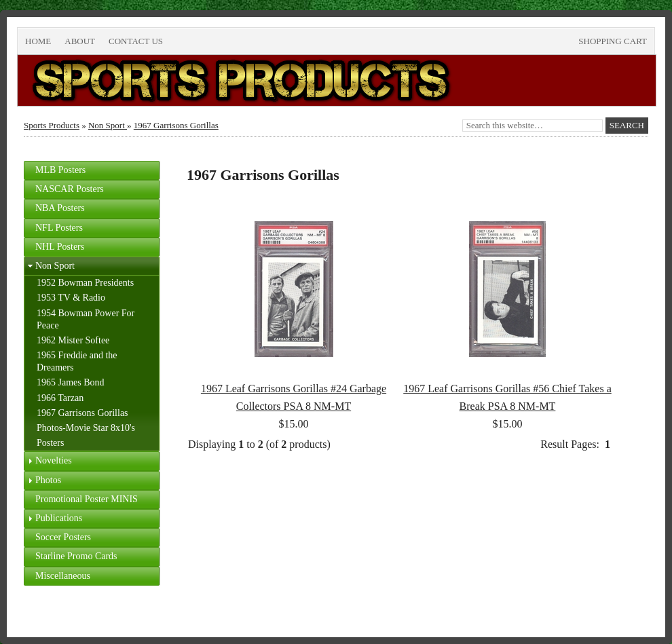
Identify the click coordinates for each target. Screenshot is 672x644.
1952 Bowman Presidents (85, 283)
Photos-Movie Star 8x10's (86, 428)
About (80, 41)
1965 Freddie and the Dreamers (77, 361)
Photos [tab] (43, 480)
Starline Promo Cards (76, 556)
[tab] (92, 170)
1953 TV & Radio (71, 298)
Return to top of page (70, 611)
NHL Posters (60, 247)
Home (38, 41)
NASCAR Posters (70, 189)
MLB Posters (60, 170)
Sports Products (52, 125)
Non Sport (108, 125)
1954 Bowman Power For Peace (86, 319)
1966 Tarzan (60, 398)
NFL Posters (59, 228)
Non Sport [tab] (50, 266)
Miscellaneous (63, 576)
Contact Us (136, 41)
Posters (50, 443)
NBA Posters (60, 208)
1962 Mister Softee (73, 340)
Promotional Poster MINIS (87, 499)
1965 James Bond (71, 382)
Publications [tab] (53, 518)
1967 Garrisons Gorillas (176, 125)
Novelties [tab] (48, 461)
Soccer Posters (63, 537)
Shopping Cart (613, 41)
